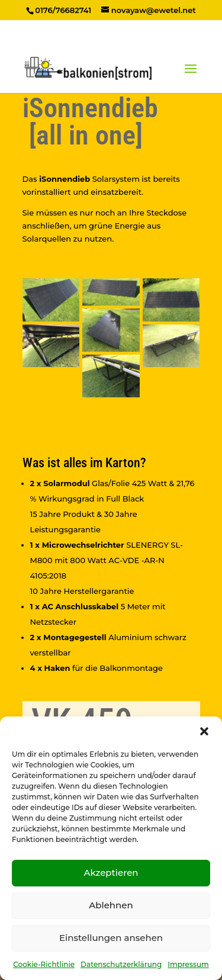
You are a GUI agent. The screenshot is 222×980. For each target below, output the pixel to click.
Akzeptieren (111, 873)
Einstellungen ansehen (111, 938)
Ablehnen (111, 905)
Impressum (188, 964)
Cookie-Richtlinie (44, 964)
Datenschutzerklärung (121, 964)
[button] (204, 731)
